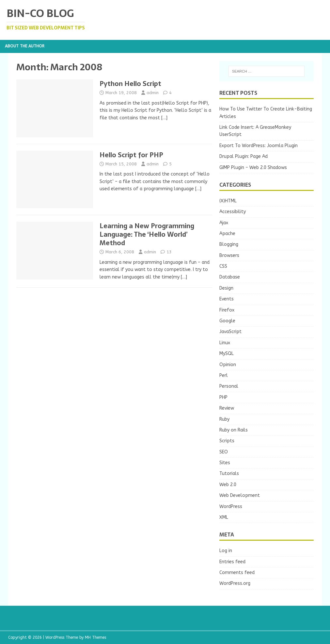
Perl (224, 375)
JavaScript (230, 332)
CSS (223, 266)
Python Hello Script (130, 84)
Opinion (228, 365)
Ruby (224, 419)
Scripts (227, 441)
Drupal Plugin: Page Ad (244, 156)
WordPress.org (235, 583)
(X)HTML (228, 201)
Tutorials (229, 474)
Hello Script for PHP (131, 155)
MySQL (227, 354)
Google (227, 321)
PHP (223, 397)
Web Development (240, 495)
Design (226, 288)
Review (227, 408)
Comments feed (237, 573)
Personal (229, 386)
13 (169, 252)
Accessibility (233, 212)
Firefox (227, 310)
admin (153, 93)
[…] (164, 118)
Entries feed (232, 562)
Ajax (224, 223)
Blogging (229, 244)
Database (230, 277)
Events (227, 299)
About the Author (25, 46)
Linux (225, 343)
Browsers (229, 255)
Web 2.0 (228, 485)
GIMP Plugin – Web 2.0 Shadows (253, 168)
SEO (224, 452)
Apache (227, 234)
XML (224, 517)
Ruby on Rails (234, 430)
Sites (225, 463)
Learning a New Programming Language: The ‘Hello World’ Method (147, 234)
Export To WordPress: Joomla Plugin (259, 146)
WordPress (231, 507)
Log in (226, 551)
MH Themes (95, 637)
